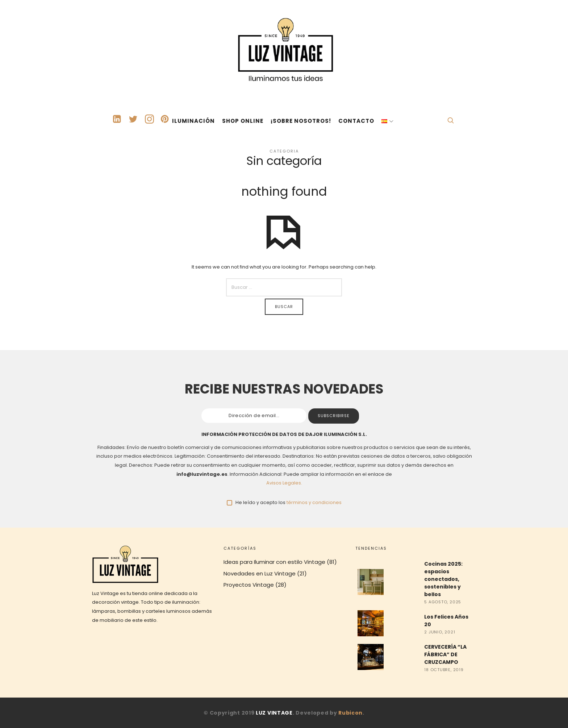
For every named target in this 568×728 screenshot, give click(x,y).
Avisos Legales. (284, 483)
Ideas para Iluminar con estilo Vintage (274, 562)
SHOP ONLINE (243, 121)
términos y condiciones (314, 502)
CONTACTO (356, 121)
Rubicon (350, 713)
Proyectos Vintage (249, 585)
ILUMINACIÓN (193, 121)
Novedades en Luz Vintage (260, 573)
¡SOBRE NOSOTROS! (301, 121)
